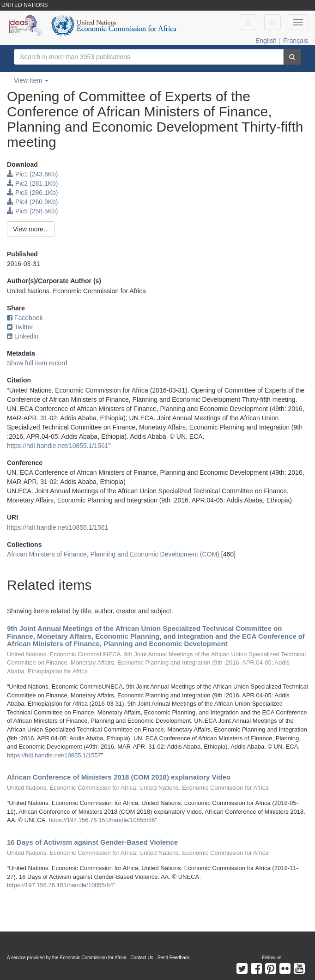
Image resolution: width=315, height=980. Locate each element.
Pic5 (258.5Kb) (33, 211)
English (266, 41)
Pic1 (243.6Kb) (33, 174)
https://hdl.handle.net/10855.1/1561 (58, 446)
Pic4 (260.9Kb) (33, 202)
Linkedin (23, 336)
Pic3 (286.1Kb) (33, 193)
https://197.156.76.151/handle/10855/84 (60, 885)
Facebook (25, 318)
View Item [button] (31, 80)
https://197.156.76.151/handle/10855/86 (102, 820)
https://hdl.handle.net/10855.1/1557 (54, 755)
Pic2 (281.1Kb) (33, 183)
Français (296, 41)
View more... (31, 229)
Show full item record (37, 363)
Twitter (20, 327)
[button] (273, 22)
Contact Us (142, 958)
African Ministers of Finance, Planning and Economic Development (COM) (113, 554)
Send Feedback (174, 958)
